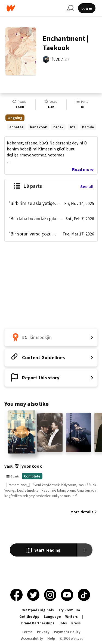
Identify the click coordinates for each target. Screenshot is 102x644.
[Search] (70, 8)
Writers (72, 617)
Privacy (43, 632)
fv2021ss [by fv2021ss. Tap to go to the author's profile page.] (61, 59)
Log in (87, 8)
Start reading (43, 551)
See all (87, 186)
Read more (83, 169)
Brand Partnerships (38, 623)
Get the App (29, 617)
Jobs (63, 623)
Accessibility (32, 638)
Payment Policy (67, 632)
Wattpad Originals (38, 610)
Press (76, 623)
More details (82, 512)
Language (52, 617)
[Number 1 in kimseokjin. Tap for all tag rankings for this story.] (51, 337)
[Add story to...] (85, 550)
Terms (27, 632)
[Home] (35, 8)
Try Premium (69, 610)
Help (51, 638)
